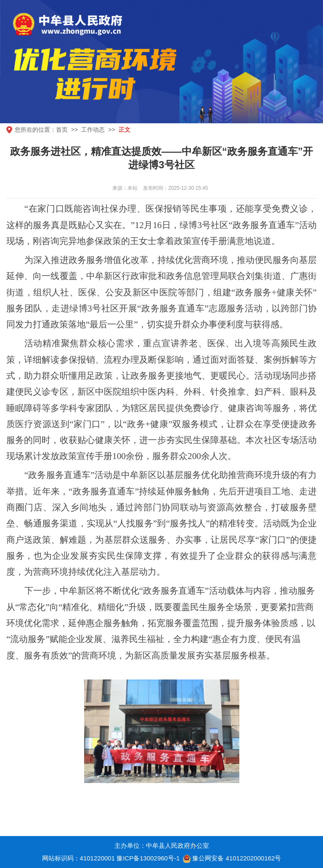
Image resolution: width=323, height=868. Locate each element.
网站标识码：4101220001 (78, 858)
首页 (62, 130)
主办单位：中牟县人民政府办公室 (162, 845)
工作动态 (93, 130)
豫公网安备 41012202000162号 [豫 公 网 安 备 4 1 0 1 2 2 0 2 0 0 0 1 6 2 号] (231, 859)
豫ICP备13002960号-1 (148, 858)
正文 (124, 130)
